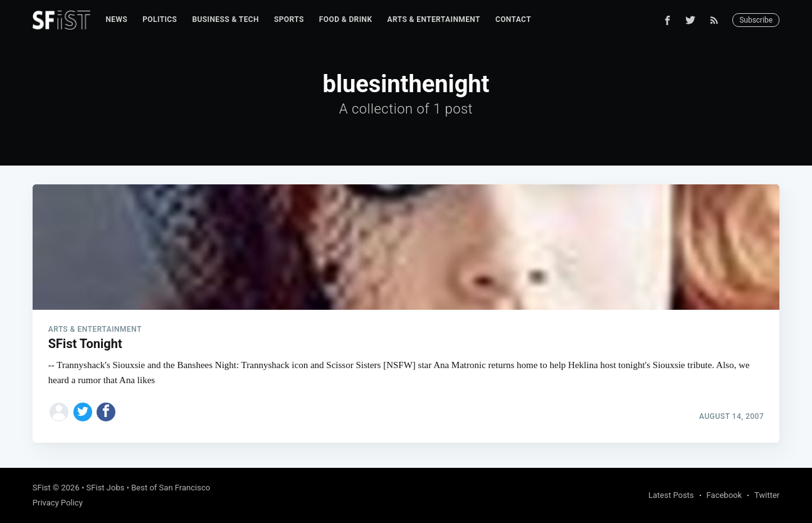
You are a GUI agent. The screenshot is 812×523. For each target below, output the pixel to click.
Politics (160, 19)
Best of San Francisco (171, 488)
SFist (42, 488)
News (116, 19)
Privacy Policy (58, 503)
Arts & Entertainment (434, 19)
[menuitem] (116, 20)
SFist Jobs (106, 488)
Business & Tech (225, 19)
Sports (289, 19)
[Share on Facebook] (106, 412)
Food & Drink (346, 19)
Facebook (724, 495)
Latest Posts (671, 495)
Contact (513, 19)
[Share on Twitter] (83, 412)
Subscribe (756, 20)
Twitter (767, 495)
